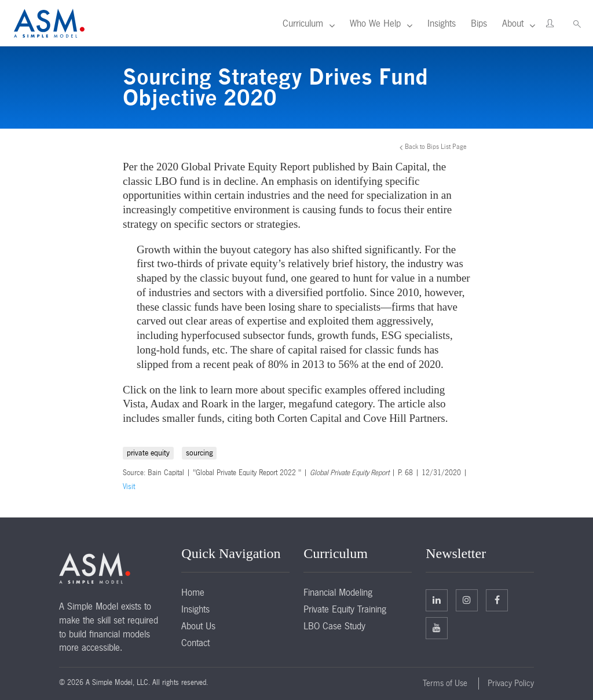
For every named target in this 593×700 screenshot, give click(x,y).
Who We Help (375, 23)
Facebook (497, 600)
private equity (148, 453)
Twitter (467, 600)
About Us (198, 626)
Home (193, 592)
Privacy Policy (511, 683)
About (513, 23)
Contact (195, 643)
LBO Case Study (334, 626)
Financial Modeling (338, 592)
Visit (129, 487)
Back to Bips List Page (436, 147)
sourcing (199, 453)
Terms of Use (445, 683)
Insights (442, 23)
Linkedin (437, 600)
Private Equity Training (345, 609)
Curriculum (303, 23)
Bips (479, 23)
